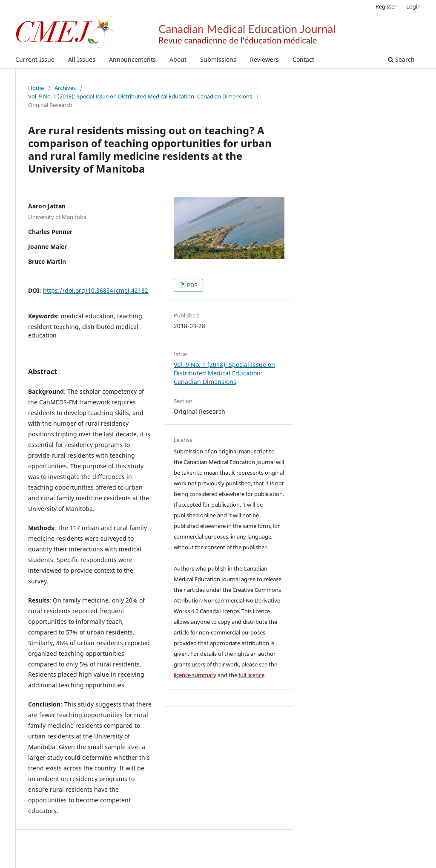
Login (413, 6)
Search (401, 59)
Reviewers (264, 59)
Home (36, 88)
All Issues (82, 59)
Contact (303, 59)
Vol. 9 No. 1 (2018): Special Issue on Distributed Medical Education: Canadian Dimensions (140, 96)
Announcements (132, 59)
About (178, 59)
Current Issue (35, 59)
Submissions (218, 59)
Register (386, 6)
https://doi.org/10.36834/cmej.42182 (96, 290)
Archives (65, 88)
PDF (191, 285)
